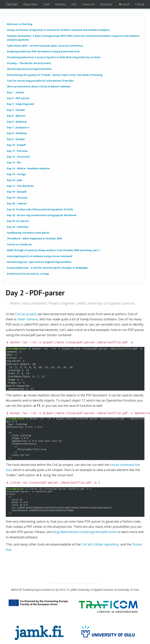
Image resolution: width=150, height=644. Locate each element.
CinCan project (26, 314)
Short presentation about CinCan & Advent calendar (39, 86)
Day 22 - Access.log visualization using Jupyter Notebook (42, 215)
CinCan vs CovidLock (19, 244)
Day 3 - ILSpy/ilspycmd (20, 104)
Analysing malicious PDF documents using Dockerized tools (43, 51)
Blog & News (31, 4)
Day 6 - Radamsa (17, 122)
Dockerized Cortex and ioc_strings (28, 274)
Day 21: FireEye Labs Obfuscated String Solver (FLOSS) (40, 209)
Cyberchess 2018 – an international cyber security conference (45, 46)
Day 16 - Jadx (15, 180)
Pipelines (61, 4)
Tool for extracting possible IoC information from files (40, 81)
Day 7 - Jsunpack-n (18, 127)
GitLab (140, 4)
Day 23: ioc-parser (18, 221)
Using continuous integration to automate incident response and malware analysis (58, 30)
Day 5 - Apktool (16, 116)
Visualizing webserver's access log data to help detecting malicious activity (54, 57)
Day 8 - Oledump (17, 133)
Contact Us (88, 4)
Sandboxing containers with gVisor (28, 233)
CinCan (12, 4)
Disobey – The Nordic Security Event (29, 63)
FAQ (74, 4)
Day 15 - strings (16, 174)
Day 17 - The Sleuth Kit (21, 186)
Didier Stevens (28, 319)
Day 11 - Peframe (17, 151)
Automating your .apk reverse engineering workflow (39, 262)
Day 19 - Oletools (17, 198)
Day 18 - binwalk (17, 192)
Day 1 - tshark (15, 92)
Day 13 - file (14, 162)
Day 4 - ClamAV (16, 110)
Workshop (106, 4)
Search (124, 4)
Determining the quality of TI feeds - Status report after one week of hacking (55, 75)
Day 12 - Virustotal (18, 157)
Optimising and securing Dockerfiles (29, 69)
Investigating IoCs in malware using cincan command (40, 256)
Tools (46, 4)
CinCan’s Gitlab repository (100, 544)
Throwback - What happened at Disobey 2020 (34, 238)
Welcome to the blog (20, 24)
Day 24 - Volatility (18, 227)
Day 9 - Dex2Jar (16, 139)
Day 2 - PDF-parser (18, 98)
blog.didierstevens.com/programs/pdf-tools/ (85, 532)
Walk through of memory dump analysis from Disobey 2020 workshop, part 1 (54, 250)
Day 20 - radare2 (17, 203)
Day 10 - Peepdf (16, 145)
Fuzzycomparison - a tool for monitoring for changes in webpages (47, 268)
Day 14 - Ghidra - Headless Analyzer (28, 168)
